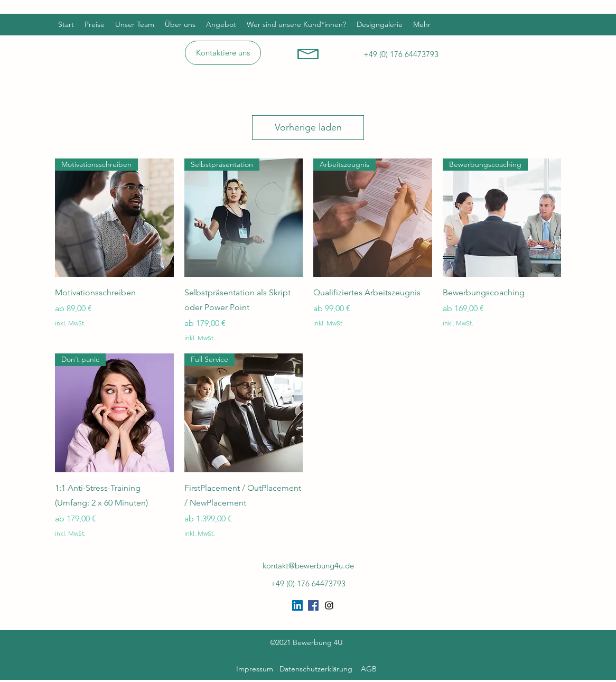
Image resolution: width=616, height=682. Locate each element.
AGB (369, 669)
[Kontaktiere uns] (223, 53)
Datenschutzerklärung (316, 669)
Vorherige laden (308, 127)
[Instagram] (329, 605)
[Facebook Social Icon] (313, 605)
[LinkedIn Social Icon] (297, 605)
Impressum (257, 669)
